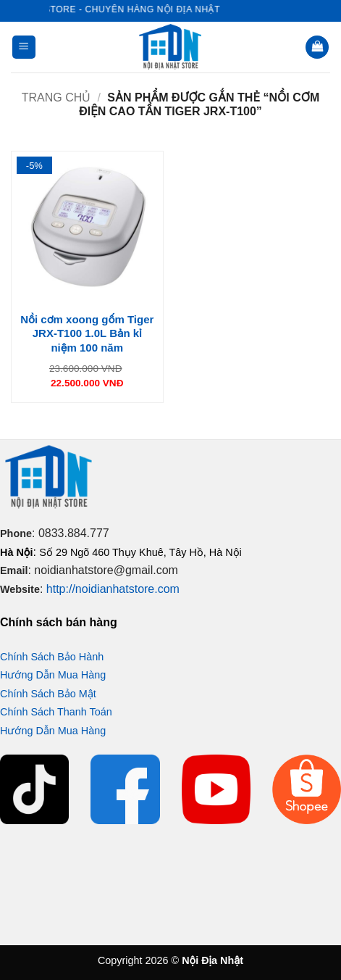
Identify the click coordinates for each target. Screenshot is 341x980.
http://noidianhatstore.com (113, 589)
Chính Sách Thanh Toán (56, 712)
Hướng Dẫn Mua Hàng (53, 675)
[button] (24, 47)
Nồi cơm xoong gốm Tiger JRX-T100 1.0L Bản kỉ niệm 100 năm (87, 333)
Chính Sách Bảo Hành (52, 657)
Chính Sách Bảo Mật (48, 694)
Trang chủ (56, 97)
